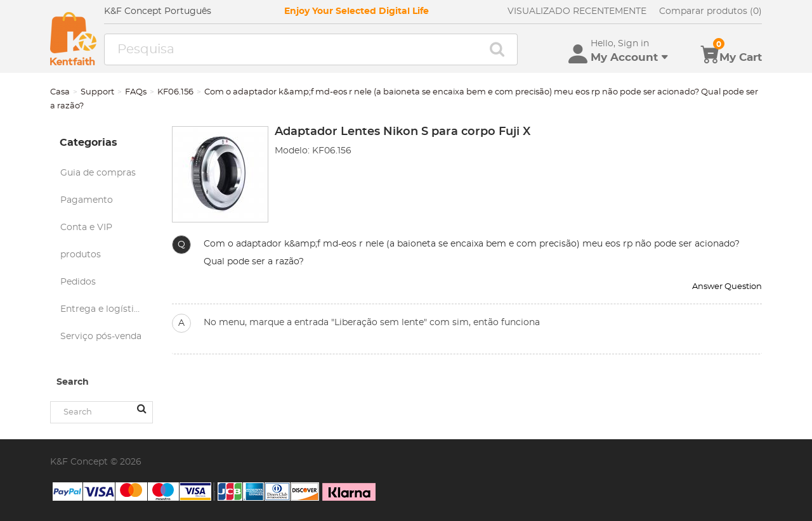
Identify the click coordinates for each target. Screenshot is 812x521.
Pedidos (78, 282)
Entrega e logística (102, 309)
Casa (60, 92)
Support (97, 92)
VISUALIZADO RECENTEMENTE (577, 11)
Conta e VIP (86, 228)
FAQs (136, 92)
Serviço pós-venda (101, 337)
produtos (81, 255)
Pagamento (87, 200)
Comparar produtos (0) (710, 11)
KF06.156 (175, 92)
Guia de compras (98, 173)
